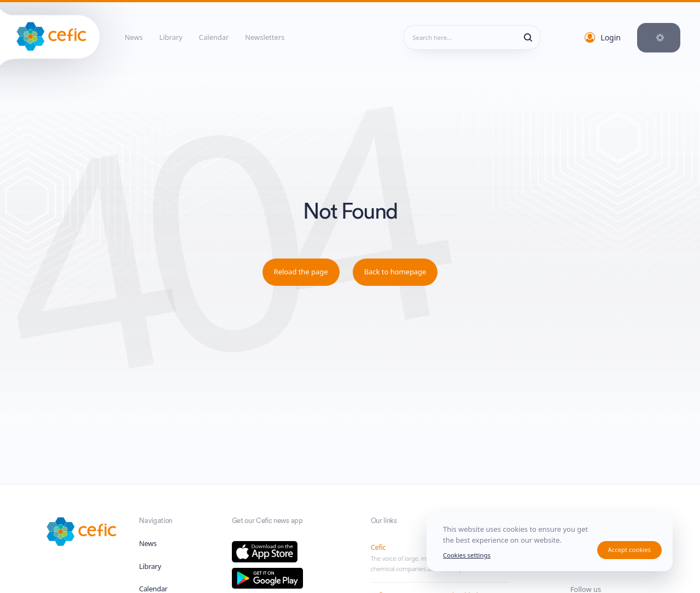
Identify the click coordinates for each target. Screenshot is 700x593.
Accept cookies (629, 550)
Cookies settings (467, 555)
